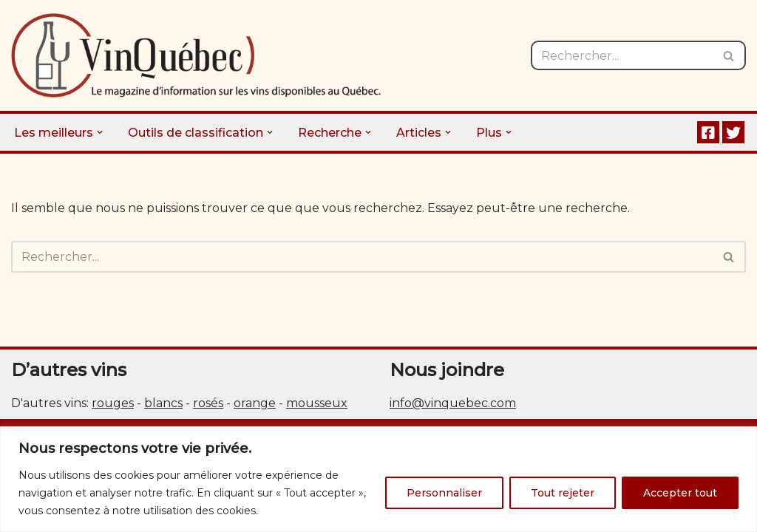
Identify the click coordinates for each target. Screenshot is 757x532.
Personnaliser (444, 493)
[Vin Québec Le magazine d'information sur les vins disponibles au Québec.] (196, 55)
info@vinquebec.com (453, 403)
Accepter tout (680, 493)
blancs (163, 403)
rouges (113, 403)
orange (255, 403)
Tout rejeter (563, 493)
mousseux (317, 403)
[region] (378, 479)
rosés (208, 403)
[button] (100, 132)
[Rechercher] (622, 55)
